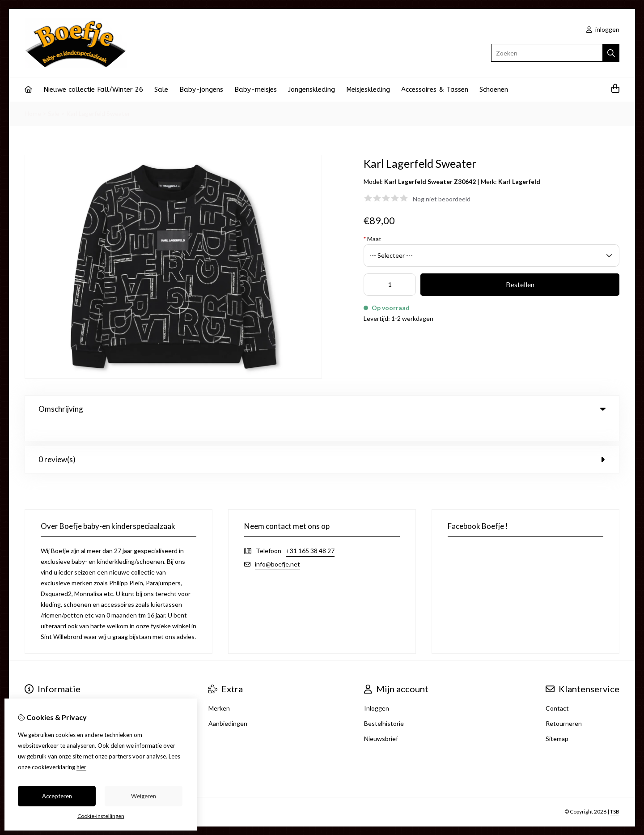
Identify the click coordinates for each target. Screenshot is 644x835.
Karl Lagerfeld (519, 181)
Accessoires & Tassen (435, 89)
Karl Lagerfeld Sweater (98, 113)
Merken (219, 690)
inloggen (603, 29)
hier (81, 767)
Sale (161, 89)
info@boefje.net (278, 546)
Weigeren (144, 796)
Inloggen (377, 690)
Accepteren (57, 796)
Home (33, 113)
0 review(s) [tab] (322, 441)
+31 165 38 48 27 (310, 532)
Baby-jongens (201, 89)
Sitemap (557, 720)
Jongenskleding (311, 89)
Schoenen (494, 89)
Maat (373, 239)
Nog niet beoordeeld (442, 199)
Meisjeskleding (368, 89)
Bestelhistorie (384, 705)
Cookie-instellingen (101, 816)
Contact (557, 690)
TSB (615, 794)
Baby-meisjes (256, 89)
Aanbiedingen (228, 705)
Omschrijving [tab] (322, 409)
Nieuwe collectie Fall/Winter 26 (93, 89)
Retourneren (564, 705)
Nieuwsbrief (381, 720)
